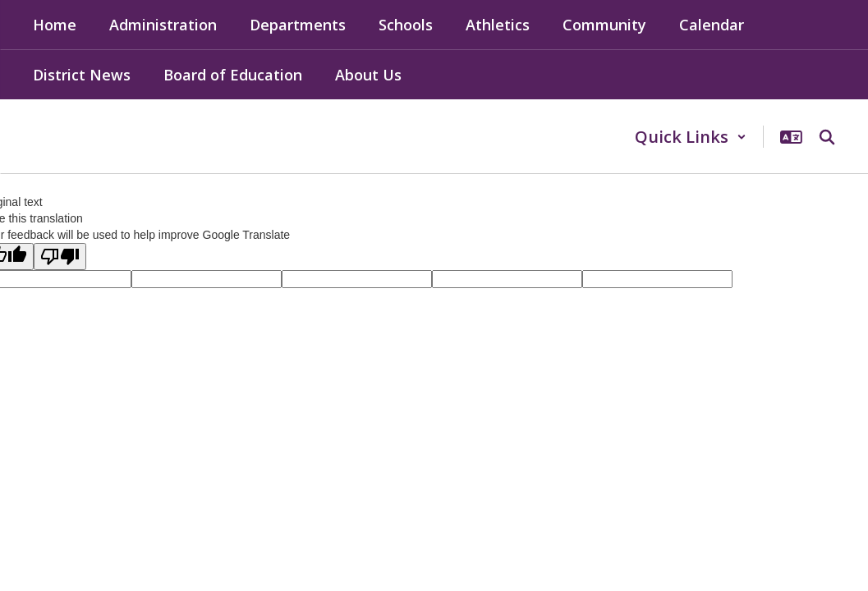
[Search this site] (827, 137)
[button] (691, 137)
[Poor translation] (60, 257)
